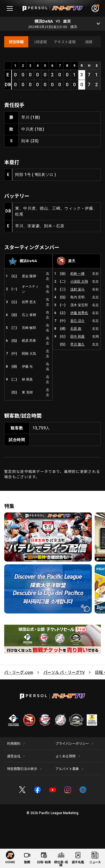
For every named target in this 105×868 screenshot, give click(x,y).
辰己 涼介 (77, 321)
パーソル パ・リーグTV (64, 672)
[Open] (98, 24)
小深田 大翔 (79, 281)
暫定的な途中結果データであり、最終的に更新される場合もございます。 (52, 474)
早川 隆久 (77, 344)
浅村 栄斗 (77, 289)
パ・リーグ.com (19, 672)
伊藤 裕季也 (79, 313)
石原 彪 (76, 329)
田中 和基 (77, 336)
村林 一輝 (77, 274)
